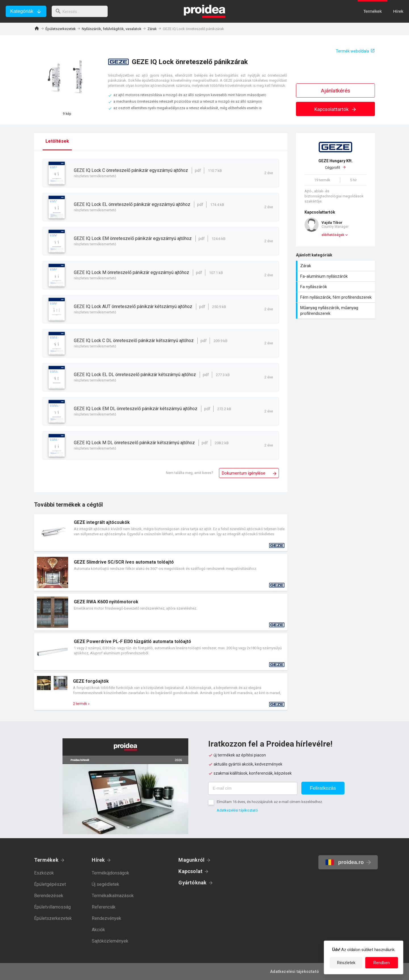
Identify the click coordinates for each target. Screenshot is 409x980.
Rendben (382, 963)
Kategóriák (22, 11)
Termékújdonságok (110, 873)
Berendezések (49, 896)
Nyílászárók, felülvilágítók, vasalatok (112, 29)
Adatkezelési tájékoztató (237, 810)
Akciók (98, 930)
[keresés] (82, 11)
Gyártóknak (192, 883)
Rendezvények (107, 918)
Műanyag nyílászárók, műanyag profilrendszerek (336, 311)
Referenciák (104, 907)
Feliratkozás (323, 788)
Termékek (46, 860)
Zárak (152, 29)
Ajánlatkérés (336, 91)
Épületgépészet (50, 884)
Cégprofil (335, 164)
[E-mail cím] (253, 788)
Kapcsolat (190, 871)
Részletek (346, 963)
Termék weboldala (352, 51)
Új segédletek (106, 884)
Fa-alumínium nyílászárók (336, 276)
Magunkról (191, 860)
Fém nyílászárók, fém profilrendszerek (336, 297)
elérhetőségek (333, 235)
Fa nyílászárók (336, 287)
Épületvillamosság (52, 907)
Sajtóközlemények (110, 941)
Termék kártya (161, 533)
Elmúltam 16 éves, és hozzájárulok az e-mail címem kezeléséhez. (270, 802)
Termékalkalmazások (113, 896)
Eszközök (44, 873)
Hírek (98, 860)
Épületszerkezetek (61, 29)
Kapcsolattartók (336, 109)
